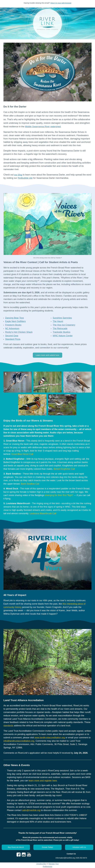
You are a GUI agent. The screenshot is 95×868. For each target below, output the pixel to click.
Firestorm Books (13, 325)
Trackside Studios (61, 332)
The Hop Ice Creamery (64, 325)
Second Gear (12, 336)
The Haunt (58, 321)
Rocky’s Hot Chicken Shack (19, 332)
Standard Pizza (13, 339)
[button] (47, 355)
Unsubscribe (41, 864)
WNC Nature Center (63, 336)
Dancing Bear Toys (15, 318)
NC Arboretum (12, 328)
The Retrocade (60, 328)
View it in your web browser (61, 3)
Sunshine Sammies (62, 318)
